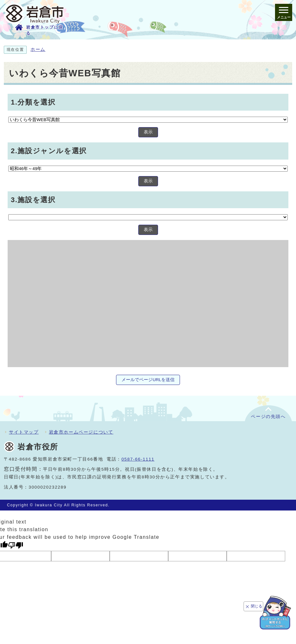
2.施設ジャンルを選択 (49, 151)
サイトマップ (24, 432)
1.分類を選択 (33, 102)
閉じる (257, 606)
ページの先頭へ (268, 417)
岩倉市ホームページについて (81, 432)
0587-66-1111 (138, 459)
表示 (148, 132)
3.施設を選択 (33, 200)
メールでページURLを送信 (148, 380)
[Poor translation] (16, 545)
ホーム (38, 49)
